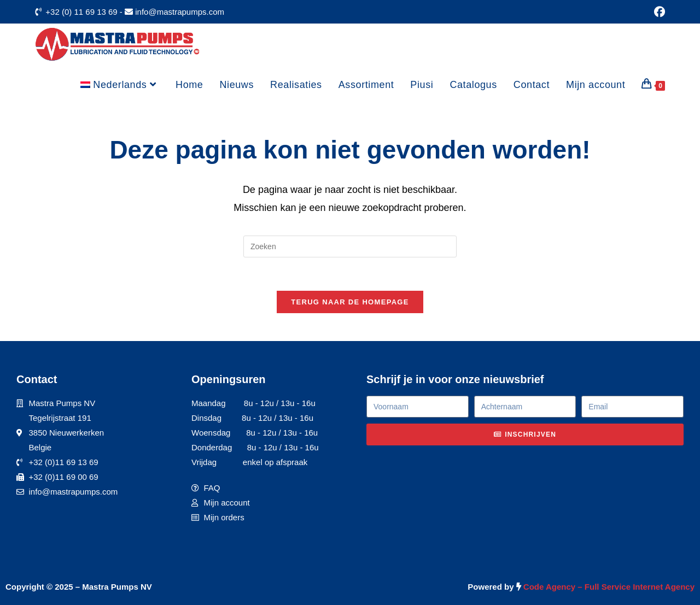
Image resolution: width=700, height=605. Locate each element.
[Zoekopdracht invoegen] (350, 246)
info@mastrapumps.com (180, 12)
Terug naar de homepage (350, 302)
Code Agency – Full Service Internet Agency (609, 587)
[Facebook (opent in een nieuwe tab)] (658, 12)
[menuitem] (120, 85)
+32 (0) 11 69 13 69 (81, 12)
